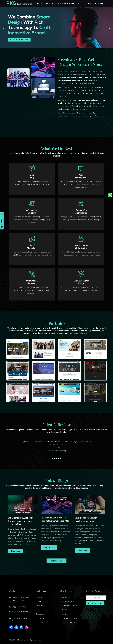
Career (89, 3)
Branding (64, 614)
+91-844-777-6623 (19, 607)
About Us (49, 3)
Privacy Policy (41, 618)
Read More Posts (56, 571)
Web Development (68, 601)
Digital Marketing (67, 610)
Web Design (66, 597)
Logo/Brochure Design (69, 622)
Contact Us (100, 3)
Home (40, 3)
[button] (56, 28)
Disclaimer (40, 622)
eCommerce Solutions (69, 606)
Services (60, 3)
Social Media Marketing (70, 618)
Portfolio (71, 3)
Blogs (80, 3)
